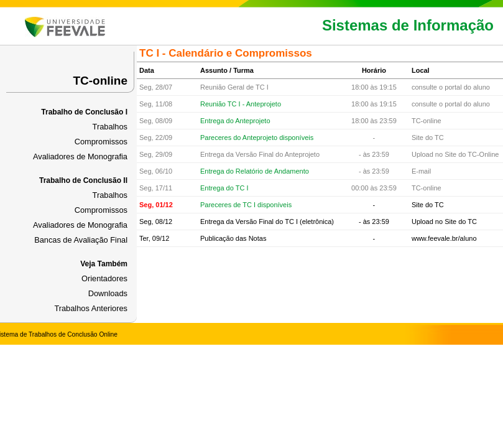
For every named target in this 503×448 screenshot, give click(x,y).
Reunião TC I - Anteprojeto (241, 104)
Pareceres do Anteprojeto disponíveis (257, 138)
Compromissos (101, 142)
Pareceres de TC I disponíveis (246, 205)
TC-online (100, 81)
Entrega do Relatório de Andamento (255, 171)
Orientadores (104, 278)
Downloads (108, 293)
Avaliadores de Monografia (80, 156)
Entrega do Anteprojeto (235, 121)
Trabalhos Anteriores (91, 308)
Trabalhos (110, 127)
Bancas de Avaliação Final (81, 240)
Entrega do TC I (224, 188)
